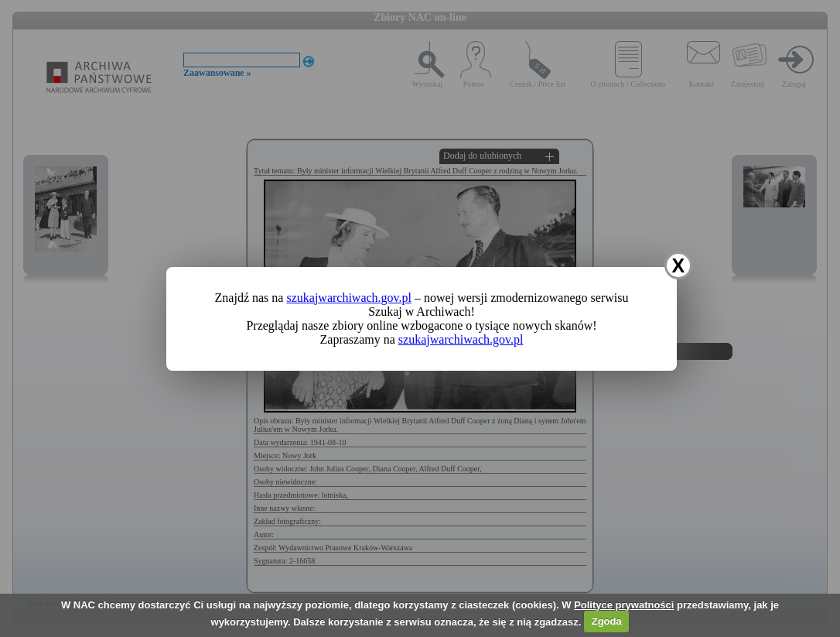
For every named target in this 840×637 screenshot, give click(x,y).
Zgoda (607, 621)
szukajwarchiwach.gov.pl (349, 298)
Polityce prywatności (624, 605)
